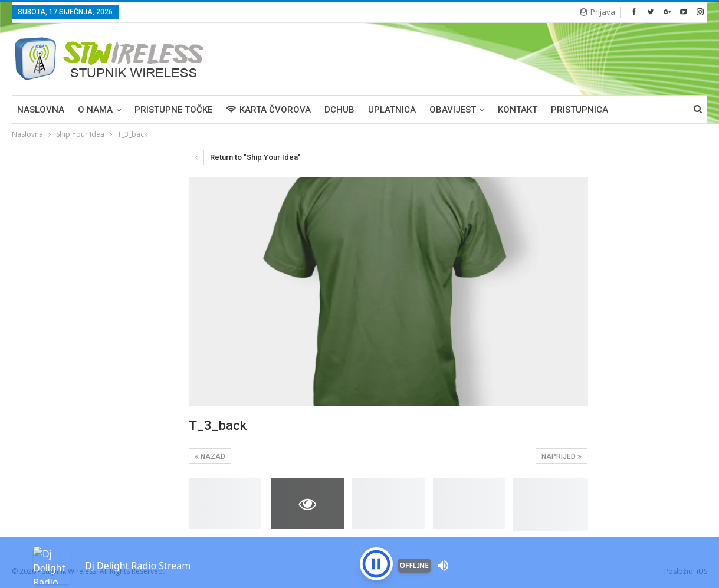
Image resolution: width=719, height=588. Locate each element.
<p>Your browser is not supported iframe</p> (359, 544)
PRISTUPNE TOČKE (173, 110)
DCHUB (339, 110)
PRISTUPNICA (580, 110)
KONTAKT (518, 110)
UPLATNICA (392, 110)
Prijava (597, 12)
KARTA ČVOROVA (268, 110)
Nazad (210, 456)
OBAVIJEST (453, 110)
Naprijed (562, 456)
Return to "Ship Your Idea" (245, 157)
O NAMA (95, 110)
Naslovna (41, 110)
